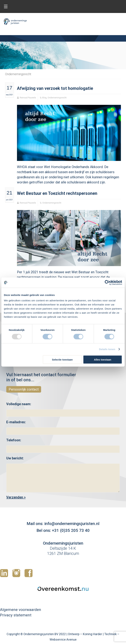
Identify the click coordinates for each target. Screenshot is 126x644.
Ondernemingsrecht (57, 98)
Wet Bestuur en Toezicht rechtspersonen (57, 193)
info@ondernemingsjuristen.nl (72, 524)
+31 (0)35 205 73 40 (71, 530)
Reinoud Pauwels (28, 98)
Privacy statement (16, 615)
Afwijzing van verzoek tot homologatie (55, 88)
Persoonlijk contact (24, 389)
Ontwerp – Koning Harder (85, 634)
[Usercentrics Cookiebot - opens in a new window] (107, 283)
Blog (44, 98)
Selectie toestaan (62, 359)
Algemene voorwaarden (21, 610)
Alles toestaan (103, 359)
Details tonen (107, 349)
